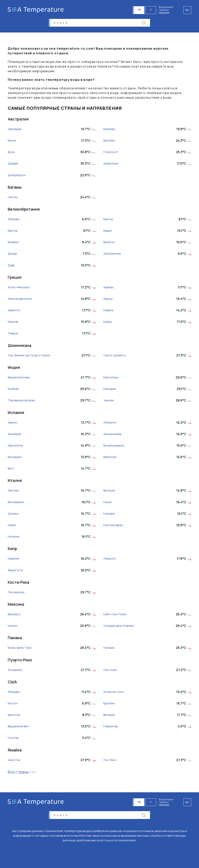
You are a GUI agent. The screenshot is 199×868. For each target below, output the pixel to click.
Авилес (13, 424)
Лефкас (14, 334)
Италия (15, 482)
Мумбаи (14, 390)
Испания (16, 413)
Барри (108, 232)
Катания (14, 538)
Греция (15, 278)
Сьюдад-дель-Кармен (120, 627)
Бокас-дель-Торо (21, 649)
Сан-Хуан (110, 671)
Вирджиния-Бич (20, 728)
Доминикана (20, 347)
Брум (12, 153)
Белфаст (14, 243)
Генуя (108, 503)
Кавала (109, 311)
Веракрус (15, 615)
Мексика (16, 605)
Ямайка (15, 751)
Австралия (18, 120)
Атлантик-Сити (115, 693)
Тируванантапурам (22, 402)
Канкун (13, 627)
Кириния (14, 560)
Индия (14, 369)
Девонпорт (112, 165)
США (12, 683)
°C (140, 10)
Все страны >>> (22, 773)
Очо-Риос (111, 761)
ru (187, 801)
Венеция (110, 492)
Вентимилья (17, 503)
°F (151, 10)
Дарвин (13, 165)
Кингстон (15, 761)
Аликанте (110, 424)
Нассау (13, 198)
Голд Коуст (111, 153)
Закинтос (15, 311)
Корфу (108, 323)
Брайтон (110, 243)
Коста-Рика (18, 583)
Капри (12, 526)
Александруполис (21, 300)
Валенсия (111, 458)
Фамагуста (16, 571)
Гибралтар (111, 728)
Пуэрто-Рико (20, 661)
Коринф (13, 323)
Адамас (109, 289)
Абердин (14, 220)
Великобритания (24, 210)
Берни (12, 142)
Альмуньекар (113, 435)
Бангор (109, 220)
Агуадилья (16, 671)
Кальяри (110, 515)
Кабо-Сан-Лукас (116, 615)
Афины (108, 300)
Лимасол (110, 560)
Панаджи (110, 390)
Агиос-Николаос (20, 289)
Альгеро (14, 492)
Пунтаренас (17, 593)
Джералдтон (17, 176)
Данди (13, 255)
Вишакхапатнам (19, 379)
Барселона (16, 447)
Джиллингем (113, 255)
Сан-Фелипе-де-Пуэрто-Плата (31, 357)
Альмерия (15, 435)
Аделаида (15, 130)
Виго (11, 470)
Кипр (12, 550)
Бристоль (15, 716)
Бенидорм (15, 458)
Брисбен (110, 142)
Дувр (12, 266)
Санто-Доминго (115, 357)
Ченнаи (109, 402)
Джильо (14, 515)
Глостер (14, 739)
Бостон (13, 705)
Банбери (110, 130)
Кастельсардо (114, 526)
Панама (15, 639)
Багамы (15, 188)
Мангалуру (111, 379)
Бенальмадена (114, 447)
